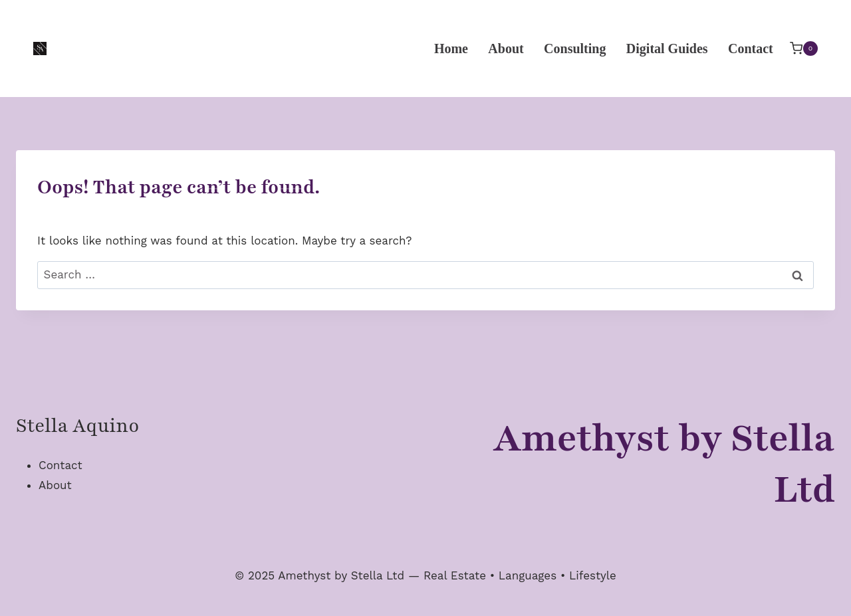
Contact (751, 49)
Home (451, 49)
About (506, 49)
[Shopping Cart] (804, 48)
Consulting (575, 49)
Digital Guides (667, 49)
